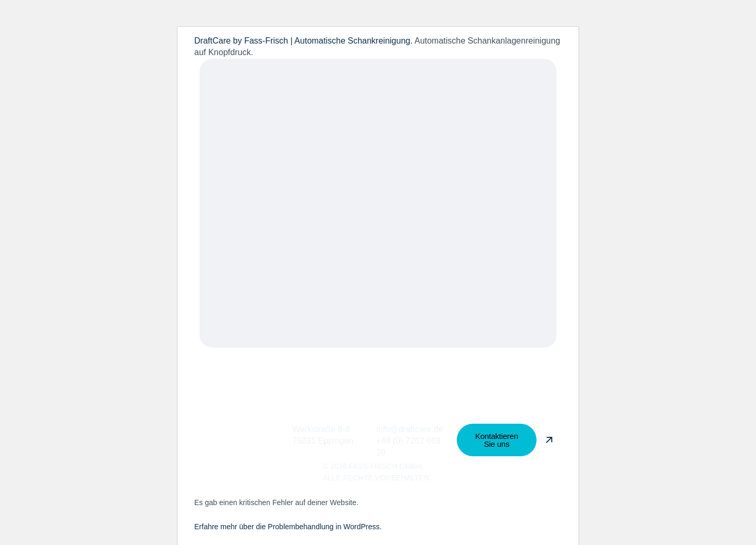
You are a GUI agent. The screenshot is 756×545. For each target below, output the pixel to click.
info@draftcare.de (410, 429)
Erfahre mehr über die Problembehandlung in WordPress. (288, 527)
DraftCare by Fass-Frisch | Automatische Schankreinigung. (304, 41)
